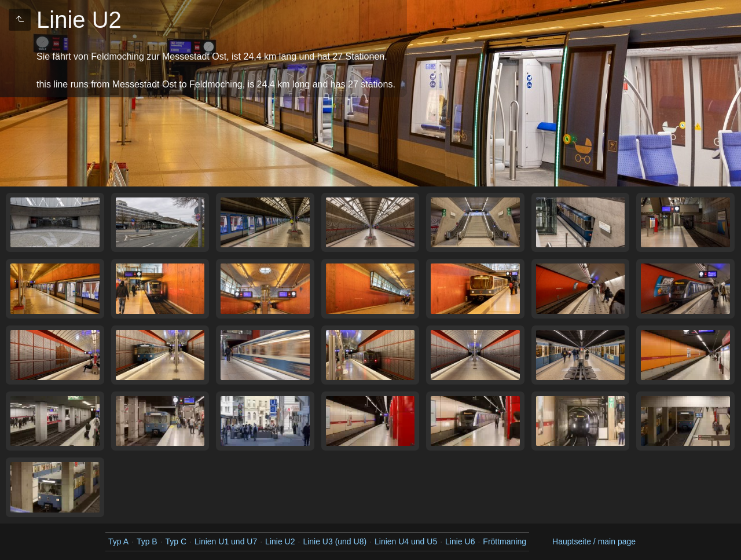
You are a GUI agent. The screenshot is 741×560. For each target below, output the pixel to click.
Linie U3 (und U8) (335, 541)
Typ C (176, 541)
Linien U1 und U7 (226, 541)
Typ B (147, 541)
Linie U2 (280, 541)
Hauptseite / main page (594, 541)
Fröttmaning (505, 541)
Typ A (118, 541)
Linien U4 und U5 (406, 541)
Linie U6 (460, 541)
